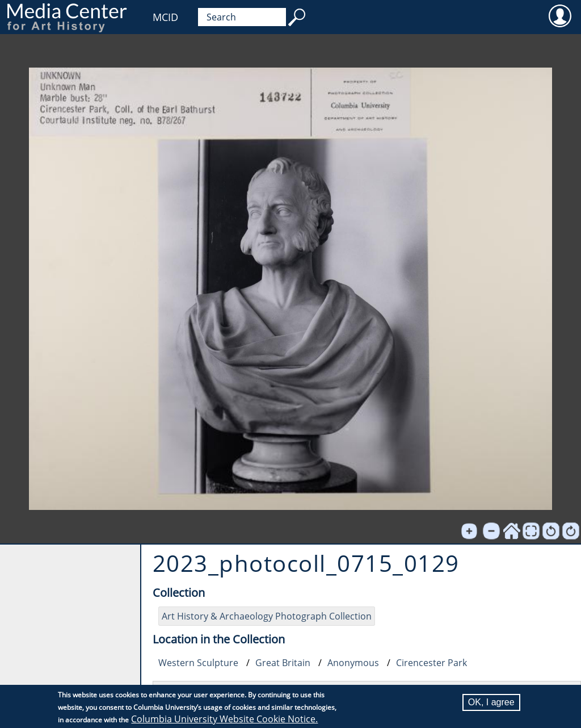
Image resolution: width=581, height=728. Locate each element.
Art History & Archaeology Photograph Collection (267, 616)
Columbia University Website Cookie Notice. (224, 719)
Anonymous (353, 663)
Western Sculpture (198, 663)
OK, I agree (491, 702)
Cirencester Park (431, 663)
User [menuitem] (560, 15)
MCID (165, 17)
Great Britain (283, 663)
